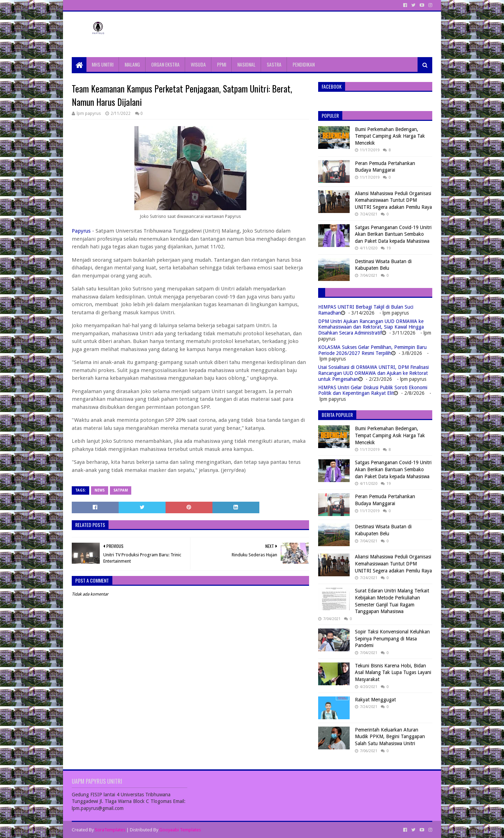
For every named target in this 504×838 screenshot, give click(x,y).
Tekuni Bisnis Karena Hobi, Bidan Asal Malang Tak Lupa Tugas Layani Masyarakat (393, 672)
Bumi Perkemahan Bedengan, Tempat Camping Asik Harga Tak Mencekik (390, 136)
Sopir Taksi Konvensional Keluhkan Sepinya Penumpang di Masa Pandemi (392, 638)
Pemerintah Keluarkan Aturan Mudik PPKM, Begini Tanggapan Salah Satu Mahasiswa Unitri (390, 737)
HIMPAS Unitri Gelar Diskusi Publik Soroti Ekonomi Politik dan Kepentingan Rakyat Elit (373, 390)
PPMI (222, 64)
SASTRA (274, 64)
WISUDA (198, 64)
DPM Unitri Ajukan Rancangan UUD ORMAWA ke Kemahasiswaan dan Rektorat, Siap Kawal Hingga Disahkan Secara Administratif (371, 327)
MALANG (132, 64)
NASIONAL (246, 64)
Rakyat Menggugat (375, 700)
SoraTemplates (110, 830)
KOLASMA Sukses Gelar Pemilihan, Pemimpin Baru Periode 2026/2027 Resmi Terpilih (372, 350)
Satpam (121, 490)
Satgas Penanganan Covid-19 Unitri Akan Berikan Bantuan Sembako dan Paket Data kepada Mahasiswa (393, 234)
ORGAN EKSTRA (165, 64)
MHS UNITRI (103, 64)
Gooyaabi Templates (180, 830)
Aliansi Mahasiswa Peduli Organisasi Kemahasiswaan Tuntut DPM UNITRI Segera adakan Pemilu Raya (393, 200)
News (100, 490)
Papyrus (81, 231)
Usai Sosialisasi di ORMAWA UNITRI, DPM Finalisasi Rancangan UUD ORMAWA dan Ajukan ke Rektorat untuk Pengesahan (373, 373)
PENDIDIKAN (304, 64)
